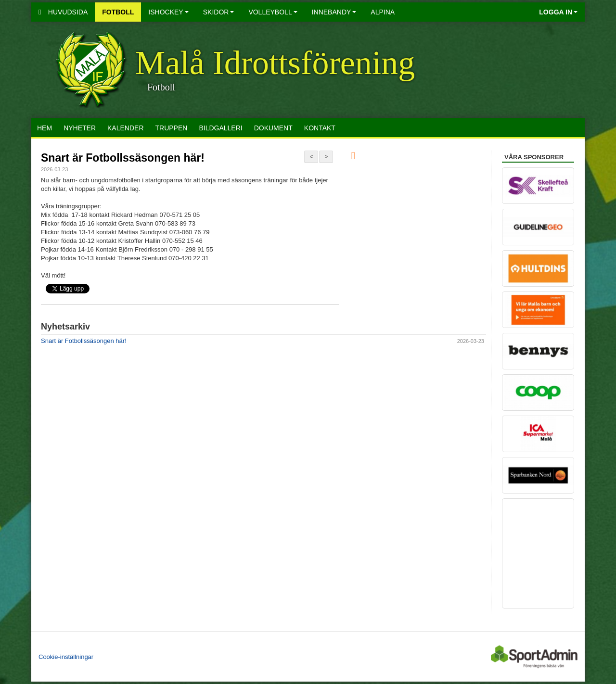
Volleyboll (273, 12)
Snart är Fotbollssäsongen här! (123, 158)
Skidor (219, 12)
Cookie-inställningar (66, 657)
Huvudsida (63, 12)
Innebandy (334, 12)
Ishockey (168, 12)
